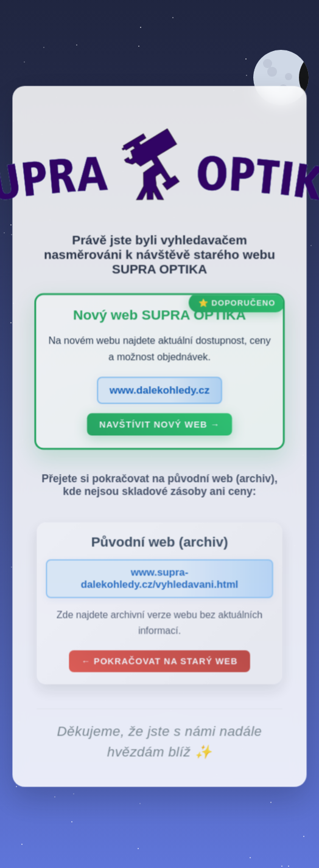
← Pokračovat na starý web (159, 664)
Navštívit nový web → (159, 427)
